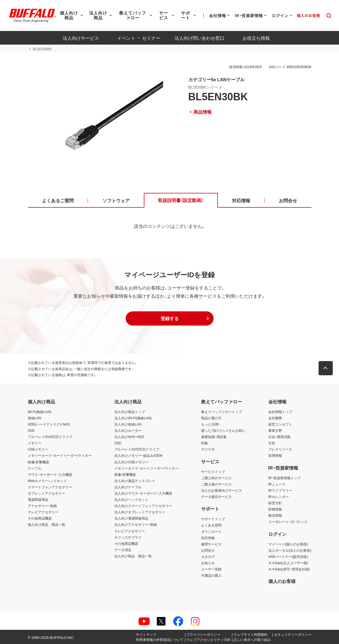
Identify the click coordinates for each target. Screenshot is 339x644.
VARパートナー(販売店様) (288, 557)
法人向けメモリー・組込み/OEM (138, 455)
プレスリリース (280, 449)
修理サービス (211, 544)
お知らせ (208, 563)
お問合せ (208, 550)
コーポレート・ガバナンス (288, 522)
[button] (170, 318)
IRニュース (277, 484)
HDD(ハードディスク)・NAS (49, 424)
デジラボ (208, 449)
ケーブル (35, 468)
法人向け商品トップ (130, 412)
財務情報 (275, 509)
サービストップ (213, 472)
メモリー (35, 443)
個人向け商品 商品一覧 (47, 524)
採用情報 (275, 455)
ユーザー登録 (211, 569)
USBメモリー (38, 449)
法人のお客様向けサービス (222, 490)
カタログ (208, 557)
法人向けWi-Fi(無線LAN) (133, 418)
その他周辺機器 (40, 518)
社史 (272, 443)
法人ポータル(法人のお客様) (290, 550)
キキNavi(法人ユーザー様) (288, 563)
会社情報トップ (280, 412)
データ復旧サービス (216, 497)
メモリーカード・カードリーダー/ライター (60, 455)
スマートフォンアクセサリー (50, 487)
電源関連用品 (38, 499)
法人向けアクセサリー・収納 (136, 524)
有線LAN (34, 418)
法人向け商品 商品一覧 (133, 556)
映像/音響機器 (38, 462)
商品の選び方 (211, 418)
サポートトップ (213, 519)
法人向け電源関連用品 (131, 518)
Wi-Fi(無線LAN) (40, 412)
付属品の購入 (211, 575)
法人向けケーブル (128, 487)
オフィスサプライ (128, 537)
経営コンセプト (280, 424)
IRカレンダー (279, 497)
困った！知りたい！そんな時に (223, 430)
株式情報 (275, 515)
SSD (31, 430)
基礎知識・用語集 (214, 437)
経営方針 (275, 503)
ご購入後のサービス (216, 484)
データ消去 (123, 550)
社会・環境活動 (279, 437)
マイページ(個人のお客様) (288, 544)
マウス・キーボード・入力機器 (50, 474)
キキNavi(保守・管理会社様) (289, 569)
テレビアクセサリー (43, 512)
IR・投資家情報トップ (285, 478)
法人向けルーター (128, 430)
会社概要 (275, 418)
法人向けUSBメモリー (131, 462)
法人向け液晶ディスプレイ (135, 481)
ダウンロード (211, 532)
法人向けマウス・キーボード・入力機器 (143, 493)
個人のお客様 (282, 581)
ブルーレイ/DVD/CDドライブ (50, 437)
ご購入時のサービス (216, 478)
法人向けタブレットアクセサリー (140, 512)
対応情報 (208, 538)
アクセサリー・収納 (42, 506)
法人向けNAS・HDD (129, 437)
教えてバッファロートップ (222, 412)
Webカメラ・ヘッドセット (47, 481)
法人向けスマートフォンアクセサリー (143, 506)
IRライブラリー (280, 490)
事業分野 (275, 430)
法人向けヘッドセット (131, 499)
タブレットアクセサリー (47, 493)
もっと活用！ (210, 424)
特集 (205, 443)
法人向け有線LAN (128, 424)
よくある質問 (211, 525)
